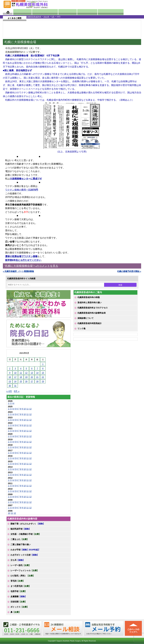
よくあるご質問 (129, 12)
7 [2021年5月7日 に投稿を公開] (37, 368)
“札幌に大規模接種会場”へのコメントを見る (31, 266)
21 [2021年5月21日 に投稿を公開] (37, 377)
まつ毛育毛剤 (21, 586)
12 (30, 409)
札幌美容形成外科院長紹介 (90, 323)
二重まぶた (20, 539)
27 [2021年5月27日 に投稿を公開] (32, 381)
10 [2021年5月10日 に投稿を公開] (15, 373)
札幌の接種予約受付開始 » (129, 271)
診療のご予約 (133, 4)
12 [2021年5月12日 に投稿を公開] (26, 373)
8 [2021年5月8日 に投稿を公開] (43, 368)
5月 (27, 17)
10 (25, 409)
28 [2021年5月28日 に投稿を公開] (37, 381)
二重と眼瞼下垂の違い (21, 544)
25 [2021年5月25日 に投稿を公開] (21, 381)
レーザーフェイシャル (25, 570)
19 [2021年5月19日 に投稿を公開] (26, 377)
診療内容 (64, 12)
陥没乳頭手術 (21, 529)
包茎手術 (19, 591)
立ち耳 (18, 560)
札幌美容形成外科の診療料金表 (92, 313)
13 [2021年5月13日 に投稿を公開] (32, 373)
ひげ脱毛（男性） (23, 576)
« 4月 (9, 391)
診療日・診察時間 (104, 12)
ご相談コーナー (117, 4)
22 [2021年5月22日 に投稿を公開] (43, 377)
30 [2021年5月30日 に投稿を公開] (10, 386)
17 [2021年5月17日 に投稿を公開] (15, 377)
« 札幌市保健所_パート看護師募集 (18, 271)
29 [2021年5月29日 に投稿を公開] (43, 381)
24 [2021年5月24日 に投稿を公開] (15, 381)
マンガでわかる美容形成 (42, 12)
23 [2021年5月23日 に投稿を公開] (10, 381)
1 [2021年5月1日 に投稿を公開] (43, 364)
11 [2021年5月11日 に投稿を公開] (21, 373)
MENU (7, 4)
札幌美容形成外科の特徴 (89, 297)
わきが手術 (25, 550)
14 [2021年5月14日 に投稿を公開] (37, 373)
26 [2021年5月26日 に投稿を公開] (26, 381)
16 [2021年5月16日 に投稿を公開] (10, 377)
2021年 (20, 17)
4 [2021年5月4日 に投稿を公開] (21, 368)
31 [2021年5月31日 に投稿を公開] (15, 386)
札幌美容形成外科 (7, 17)
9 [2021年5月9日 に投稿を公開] (10, 373)
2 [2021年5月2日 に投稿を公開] (10, 368)
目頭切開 (19, 602)
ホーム (8, 12)
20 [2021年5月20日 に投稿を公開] (32, 377)
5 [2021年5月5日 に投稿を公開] (26, 368)
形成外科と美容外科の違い (90, 302)
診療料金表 (81, 12)
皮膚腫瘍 (19, 596)
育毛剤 (18, 581)
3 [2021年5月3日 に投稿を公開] (15, 368)
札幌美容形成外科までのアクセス (93, 308)
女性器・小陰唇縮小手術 (26, 534)
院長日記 (21, 12)
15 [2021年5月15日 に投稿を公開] (43, 373)
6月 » (17, 391)
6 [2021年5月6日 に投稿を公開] (32, 368)
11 (28, 409)
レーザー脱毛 (21, 565)
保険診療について (86, 318)
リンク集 (82, 329)
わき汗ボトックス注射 (25, 555)
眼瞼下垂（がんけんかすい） (28, 524)
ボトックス (20, 607)
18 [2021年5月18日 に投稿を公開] (21, 377)
